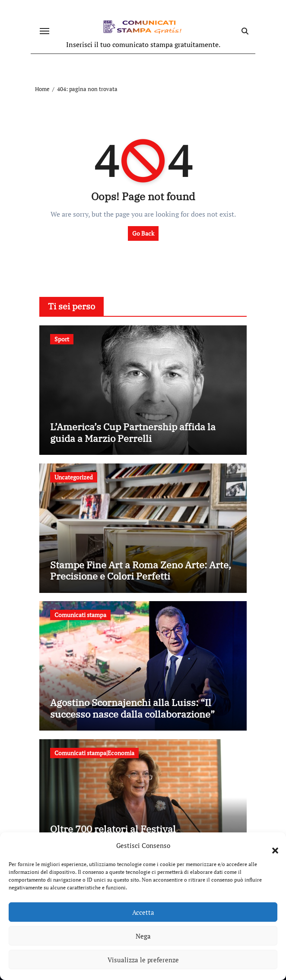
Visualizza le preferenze (143, 960)
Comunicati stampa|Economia (94, 753)
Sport (62, 339)
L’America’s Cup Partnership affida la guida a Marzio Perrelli (133, 432)
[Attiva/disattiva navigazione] (44, 31)
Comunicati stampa (80, 615)
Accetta (143, 912)
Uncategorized (74, 477)
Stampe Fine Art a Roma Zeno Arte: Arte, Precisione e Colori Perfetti (141, 570)
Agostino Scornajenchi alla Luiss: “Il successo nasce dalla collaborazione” (132, 708)
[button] (271, 845)
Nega (143, 936)
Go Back (143, 233)
